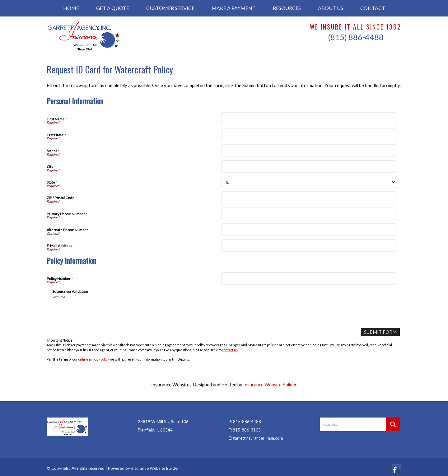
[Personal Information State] (308, 182)
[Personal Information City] (308, 167)
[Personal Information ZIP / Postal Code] (308, 198)
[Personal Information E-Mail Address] (308, 246)
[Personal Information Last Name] (308, 135)
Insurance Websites (171, 385)
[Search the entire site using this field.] (353, 421)
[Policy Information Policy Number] (308, 279)
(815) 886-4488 (356, 37)
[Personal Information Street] (308, 151)
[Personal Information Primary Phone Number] (308, 214)
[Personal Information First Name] (308, 119)
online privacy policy (94, 359)
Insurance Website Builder (270, 385)
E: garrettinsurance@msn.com (256, 435)
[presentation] (100, 311)
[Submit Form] (380, 332)
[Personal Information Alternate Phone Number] (308, 230)
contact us (230, 350)
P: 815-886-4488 (245, 418)
